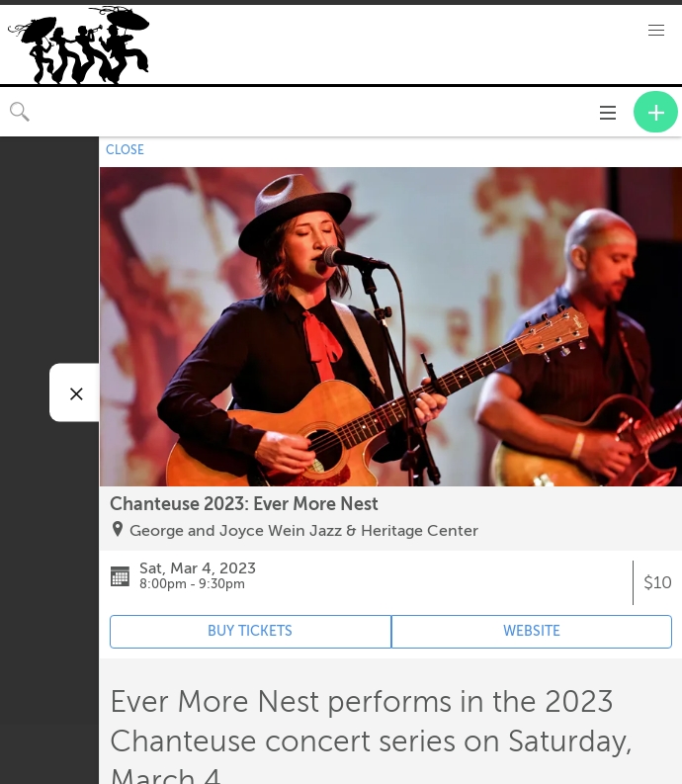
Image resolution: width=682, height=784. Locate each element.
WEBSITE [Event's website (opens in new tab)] (532, 631)
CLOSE (125, 150)
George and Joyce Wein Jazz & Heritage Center (304, 531)
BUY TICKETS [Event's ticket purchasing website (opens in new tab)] (250, 631)
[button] (656, 31)
